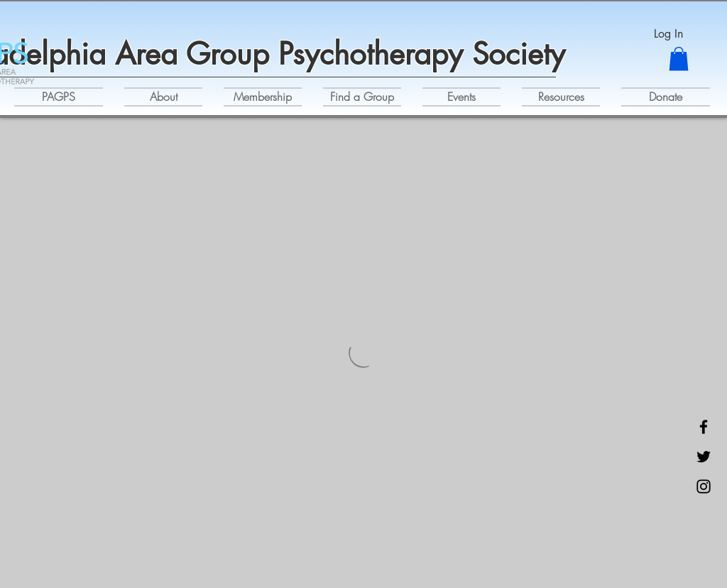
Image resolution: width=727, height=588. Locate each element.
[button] (679, 59)
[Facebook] (704, 427)
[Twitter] (704, 457)
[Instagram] (704, 486)
